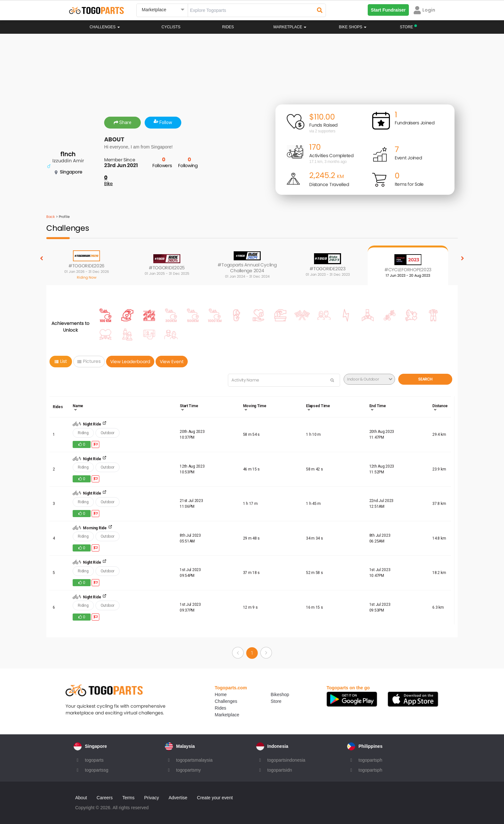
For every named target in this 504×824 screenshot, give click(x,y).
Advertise (178, 798)
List (61, 361)
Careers (105, 798)
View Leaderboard (130, 362)
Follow (163, 122)
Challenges (105, 27)
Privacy (152, 798)
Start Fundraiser (388, 10)
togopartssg (97, 770)
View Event (172, 362)
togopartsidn (280, 770)
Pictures (89, 361)
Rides (228, 27)
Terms (128, 798)
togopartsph (370, 760)
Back (51, 217)
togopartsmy (189, 770)
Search (425, 379)
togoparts (94, 760)
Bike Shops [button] (353, 27)
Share (123, 122)
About (81, 798)
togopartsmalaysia (194, 760)
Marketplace (227, 715)
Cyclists (171, 27)
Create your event (215, 798)
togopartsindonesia (286, 760)
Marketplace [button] (290, 27)
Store (276, 701)
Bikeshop (280, 694)
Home (221, 694)
